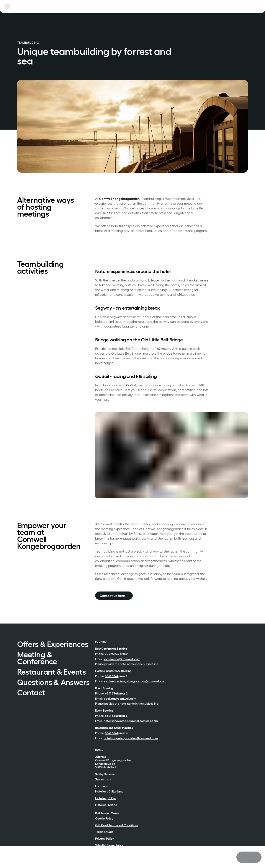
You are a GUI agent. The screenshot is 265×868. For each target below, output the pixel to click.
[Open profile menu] (220, 9)
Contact (31, 693)
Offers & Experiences (53, 645)
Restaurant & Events (52, 672)
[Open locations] (198, 9)
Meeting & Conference (37, 658)
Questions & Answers (53, 683)
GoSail (131, 385)
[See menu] (240, 9)
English (243, 857)
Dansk (242, 862)
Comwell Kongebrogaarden (119, 199)
